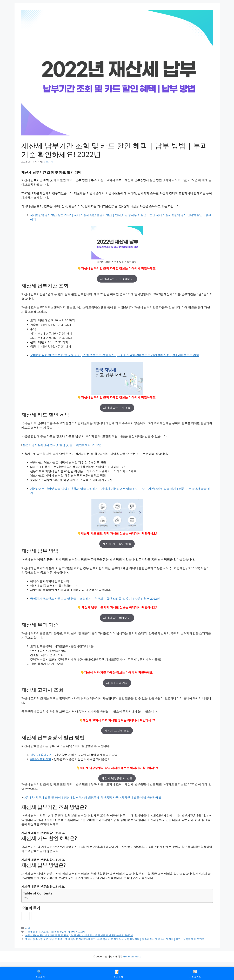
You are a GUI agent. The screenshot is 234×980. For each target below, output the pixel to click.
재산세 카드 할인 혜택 (117, 544)
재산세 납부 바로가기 (117, 618)
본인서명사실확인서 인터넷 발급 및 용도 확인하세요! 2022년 (62, 445)
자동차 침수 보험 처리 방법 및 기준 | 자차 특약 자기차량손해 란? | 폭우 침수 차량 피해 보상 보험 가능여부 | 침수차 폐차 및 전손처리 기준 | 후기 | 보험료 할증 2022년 (115, 939)
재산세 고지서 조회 (117, 731)
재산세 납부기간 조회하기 (117, 279)
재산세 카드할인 (77, 932)
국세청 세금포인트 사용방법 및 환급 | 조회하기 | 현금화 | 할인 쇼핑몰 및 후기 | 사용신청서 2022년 (95, 599)
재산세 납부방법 (58, 932)
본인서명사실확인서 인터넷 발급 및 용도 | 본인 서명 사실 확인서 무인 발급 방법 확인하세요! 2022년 (79, 935)
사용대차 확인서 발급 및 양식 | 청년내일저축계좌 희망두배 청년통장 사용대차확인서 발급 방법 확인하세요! (93, 797)
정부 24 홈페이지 (41, 755)
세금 (28, 928)
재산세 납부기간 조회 (117, 408)
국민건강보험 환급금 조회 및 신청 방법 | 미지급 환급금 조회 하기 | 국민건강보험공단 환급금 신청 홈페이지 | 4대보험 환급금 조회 (115, 355)
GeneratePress (132, 956)
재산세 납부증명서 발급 (117, 778)
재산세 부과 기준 (117, 683)
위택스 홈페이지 (41, 759)
